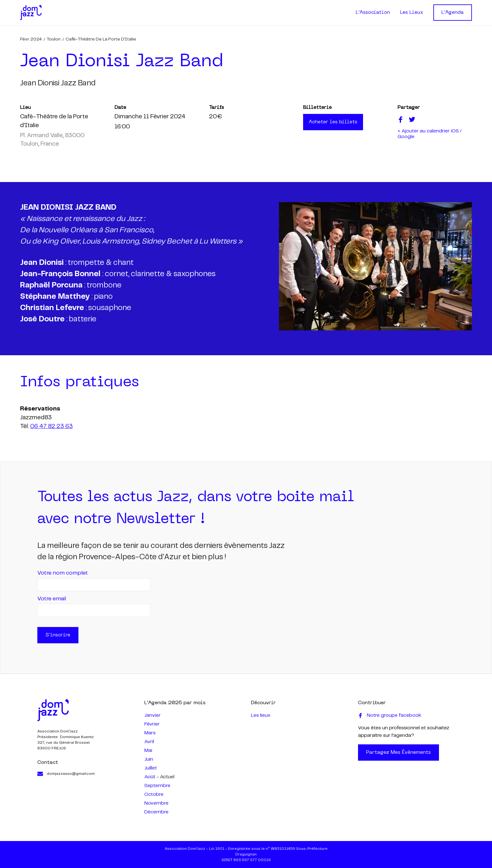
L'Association (373, 13)
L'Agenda (453, 13)
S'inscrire (58, 635)
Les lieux (261, 715)
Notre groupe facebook (390, 715)
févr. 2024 (31, 39)
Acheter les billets (333, 122)
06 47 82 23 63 (51, 426)
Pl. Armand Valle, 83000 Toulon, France (52, 140)
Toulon (54, 39)
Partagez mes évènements (398, 753)
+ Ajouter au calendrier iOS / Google (430, 134)
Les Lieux (412, 13)
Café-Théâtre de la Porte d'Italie (101, 39)
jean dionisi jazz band (58, 83)
